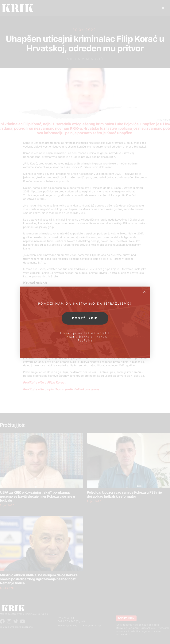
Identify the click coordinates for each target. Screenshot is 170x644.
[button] (144, 292)
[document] (85, 322)
